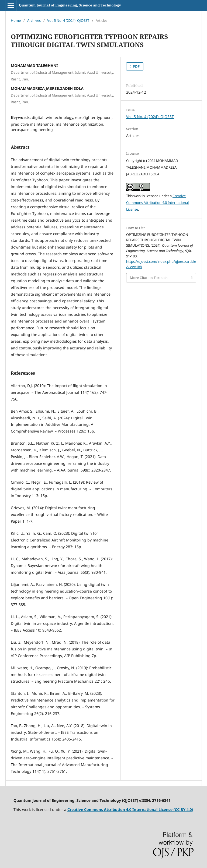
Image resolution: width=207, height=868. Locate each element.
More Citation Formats (149, 278)
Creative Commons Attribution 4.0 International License (157, 203)
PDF (136, 66)
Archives (34, 20)
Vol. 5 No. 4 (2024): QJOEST (68, 20)
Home (16, 20)
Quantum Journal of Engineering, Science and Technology (70, 5)
